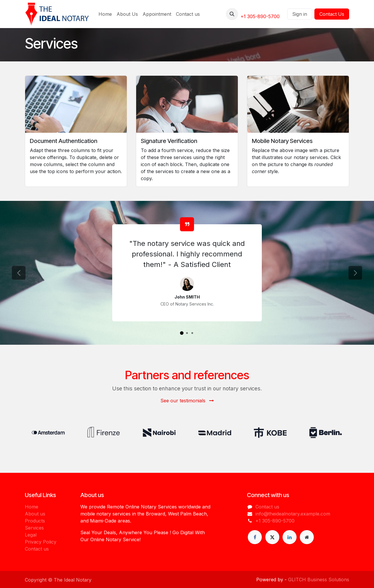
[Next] (355, 273)
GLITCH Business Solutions (319, 580)
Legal (31, 535)
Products (35, 521)
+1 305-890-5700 (260, 16)
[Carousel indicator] (182, 333)
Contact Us (332, 14)
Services (34, 528)
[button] (232, 14)
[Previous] (19, 273)
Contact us (37, 549)
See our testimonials (187, 401)
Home (32, 507)
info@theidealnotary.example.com (293, 514)
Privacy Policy (41, 542)
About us (35, 514)
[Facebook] (255, 537)
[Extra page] (307, 537)
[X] (272, 537)
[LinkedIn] (290, 537)
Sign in (300, 14)
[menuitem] (105, 14)
